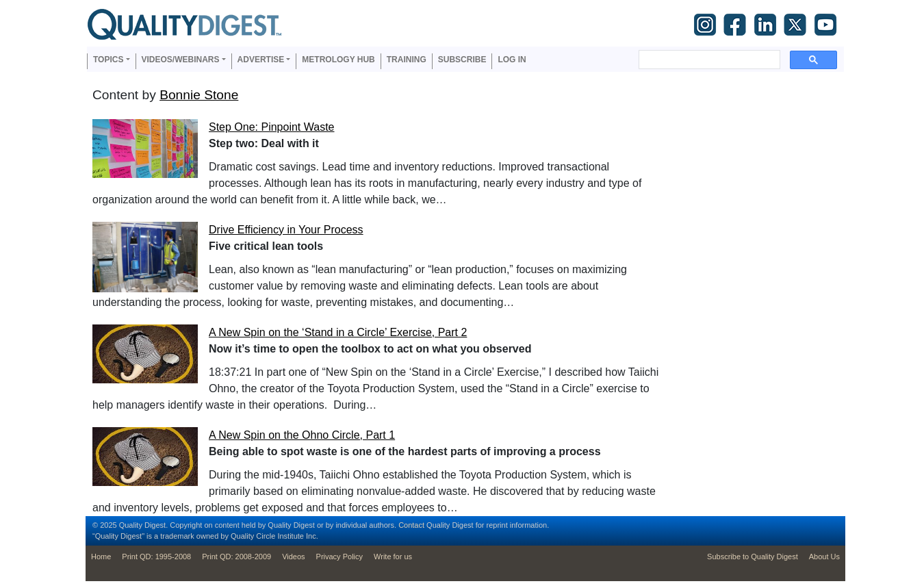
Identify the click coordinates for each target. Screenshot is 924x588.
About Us (824, 557)
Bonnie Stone (199, 95)
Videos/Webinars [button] (181, 60)
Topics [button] (108, 60)
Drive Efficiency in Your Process (286, 230)
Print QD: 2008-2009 (236, 557)
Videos (293, 557)
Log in (512, 60)
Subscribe (462, 60)
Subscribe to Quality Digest (753, 557)
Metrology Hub (338, 60)
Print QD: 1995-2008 (156, 557)
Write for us (393, 557)
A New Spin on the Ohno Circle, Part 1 (302, 435)
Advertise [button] (261, 60)
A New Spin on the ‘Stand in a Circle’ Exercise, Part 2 (338, 332)
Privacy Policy (339, 557)
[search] (708, 60)
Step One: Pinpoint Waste (272, 127)
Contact (411, 525)
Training (407, 60)
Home (101, 557)
